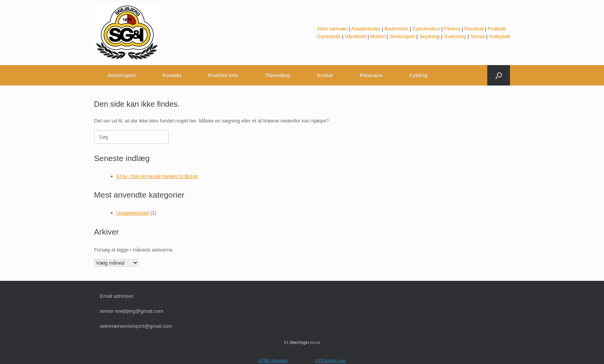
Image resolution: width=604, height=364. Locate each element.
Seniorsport (402, 36)
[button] (499, 75)
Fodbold (497, 29)
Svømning (455, 36)
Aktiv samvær (332, 29)
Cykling (419, 75)
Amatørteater (366, 29)
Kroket (325, 75)
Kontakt (172, 75)
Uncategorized (133, 213)
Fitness (452, 29)
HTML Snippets (273, 361)
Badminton (396, 29)
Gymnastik (329, 36)
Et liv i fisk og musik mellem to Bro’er (158, 176)
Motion (378, 36)
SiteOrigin (299, 342)
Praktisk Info (223, 75)
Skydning (429, 36)
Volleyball (499, 36)
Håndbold (356, 36)
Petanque (371, 75)
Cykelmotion (426, 29)
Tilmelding (278, 75)
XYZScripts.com (330, 361)
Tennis (478, 36)
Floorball (474, 29)
